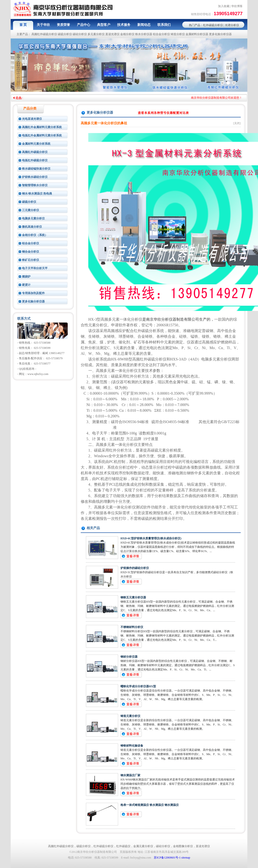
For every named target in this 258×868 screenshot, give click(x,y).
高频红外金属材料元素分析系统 (42, 127)
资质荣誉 (63, 25)
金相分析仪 (127, 34)
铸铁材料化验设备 (132, 746)
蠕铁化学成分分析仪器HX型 (138, 686)
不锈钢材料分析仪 (132, 627)
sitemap (186, 858)
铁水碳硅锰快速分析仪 (36, 169)
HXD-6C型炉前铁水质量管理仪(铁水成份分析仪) (151, 538)
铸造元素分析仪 (130, 716)
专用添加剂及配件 (33, 293)
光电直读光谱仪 (32, 119)
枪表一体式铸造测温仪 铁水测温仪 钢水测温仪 (150, 805)
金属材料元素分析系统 (36, 144)
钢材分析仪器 (129, 657)
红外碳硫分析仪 (213, 25)
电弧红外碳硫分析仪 (35, 160)
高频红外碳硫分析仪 (44, 34)
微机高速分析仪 (32, 227)
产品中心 (84, 25)
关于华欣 (43, 25)
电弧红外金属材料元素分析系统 (42, 135)
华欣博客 (237, 6)
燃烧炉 (26, 277)
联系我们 (164, 25)
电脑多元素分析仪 (33, 218)
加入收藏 (224, 6)
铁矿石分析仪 (31, 260)
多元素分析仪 (96, 34)
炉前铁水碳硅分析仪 (35, 177)
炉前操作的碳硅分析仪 (135, 568)
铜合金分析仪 (31, 252)
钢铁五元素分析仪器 (133, 597)
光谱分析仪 (232, 25)
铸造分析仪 (178, 34)
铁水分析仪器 (144, 34)
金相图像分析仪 (183, 846)
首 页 (23, 25)
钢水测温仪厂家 (130, 775)
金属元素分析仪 (143, 846)
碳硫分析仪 (65, 34)
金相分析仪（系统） (35, 235)
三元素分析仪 (31, 210)
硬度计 (26, 285)
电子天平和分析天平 (35, 268)
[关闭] (237, 123)
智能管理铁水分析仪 (35, 185)
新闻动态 (144, 25)
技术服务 (124, 25)
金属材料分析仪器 (197, 34)
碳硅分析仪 (80, 34)
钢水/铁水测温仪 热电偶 (37, 194)
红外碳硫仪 (123, 846)
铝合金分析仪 (161, 34)
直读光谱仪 (112, 34)
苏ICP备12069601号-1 (167, 858)
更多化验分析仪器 (220, 34)
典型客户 (104, 25)
